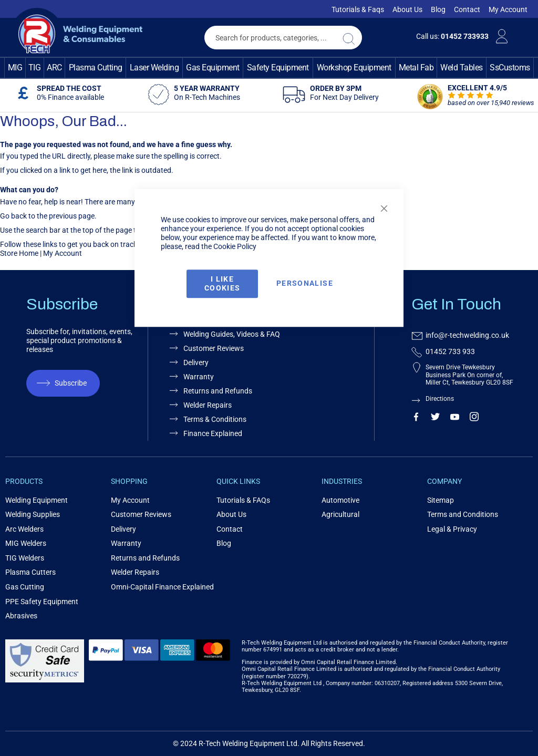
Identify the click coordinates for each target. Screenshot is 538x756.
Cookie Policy (235, 246)
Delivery (123, 529)
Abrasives (21, 616)
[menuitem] (15, 68)
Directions (440, 399)
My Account (508, 9)
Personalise (305, 284)
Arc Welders (24, 529)
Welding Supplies (33, 514)
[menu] (269, 68)
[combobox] (283, 38)
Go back (13, 216)
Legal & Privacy (452, 529)
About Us (407, 9)
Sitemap (441, 500)
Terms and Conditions (463, 514)
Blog (438, 9)
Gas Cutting (25, 587)
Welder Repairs (135, 572)
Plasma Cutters (30, 572)
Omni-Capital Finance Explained (162, 587)
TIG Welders (25, 558)
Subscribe (71, 383)
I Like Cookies (222, 283)
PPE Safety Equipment (42, 602)
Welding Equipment (37, 500)
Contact (467, 9)
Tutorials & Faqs (358, 9)
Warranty (126, 543)
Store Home (19, 253)
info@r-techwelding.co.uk (467, 335)
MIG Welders (26, 543)
